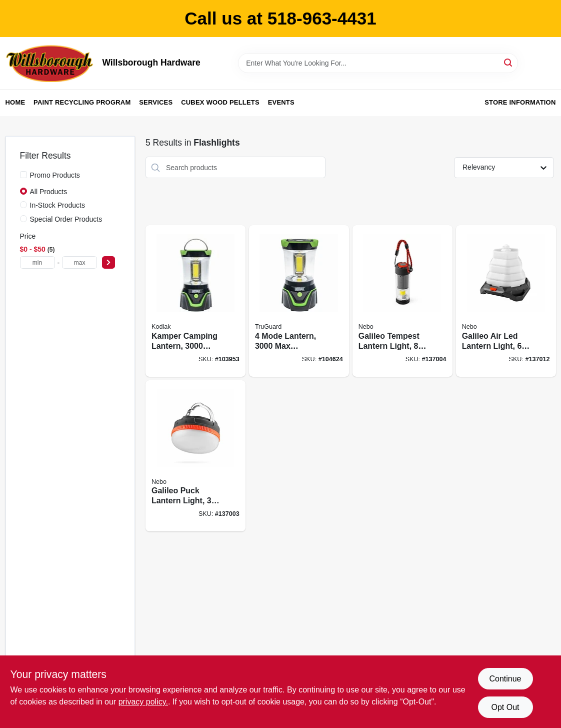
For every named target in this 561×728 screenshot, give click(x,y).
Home (15, 102)
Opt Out (505, 707)
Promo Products (55, 175)
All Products (49, 192)
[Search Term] (378, 63)
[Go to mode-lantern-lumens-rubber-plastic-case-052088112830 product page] (299, 301)
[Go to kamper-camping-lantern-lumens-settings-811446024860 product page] (195, 301)
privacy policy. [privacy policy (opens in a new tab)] (143, 702)
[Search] (509, 62)
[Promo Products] (23, 175)
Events (281, 102)
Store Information (520, 102)
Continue (505, 679)
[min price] (37, 262)
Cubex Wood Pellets (220, 102)
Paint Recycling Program (82, 102)
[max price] (79, 262)
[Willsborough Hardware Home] (50, 63)
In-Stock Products (58, 205)
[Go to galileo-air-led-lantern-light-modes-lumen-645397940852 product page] (506, 301)
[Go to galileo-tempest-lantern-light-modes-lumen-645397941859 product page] (402, 301)
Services (156, 102)
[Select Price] (108, 262)
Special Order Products (66, 219)
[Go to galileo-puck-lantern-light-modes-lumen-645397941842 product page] (195, 456)
